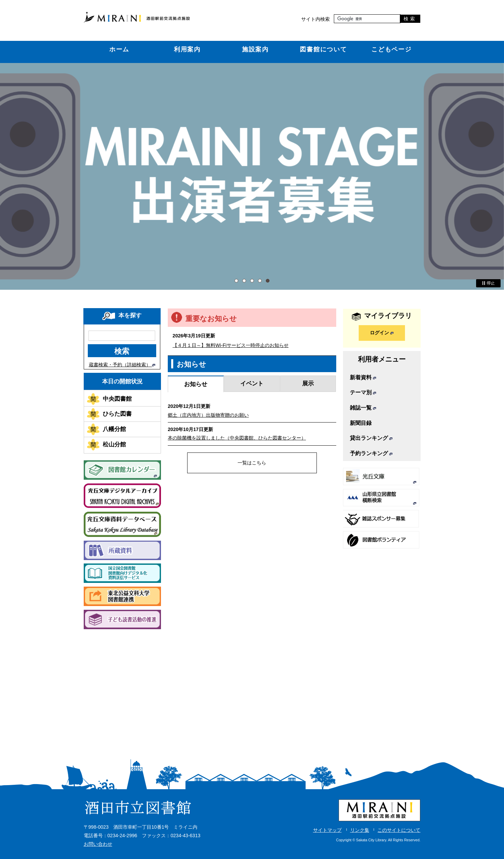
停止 (488, 283)
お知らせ (196, 384)
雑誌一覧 (363, 408)
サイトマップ (327, 830)
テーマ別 (363, 392)
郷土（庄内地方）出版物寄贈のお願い (208, 415)
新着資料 (363, 377)
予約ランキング (371, 453)
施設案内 (255, 49)
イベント (252, 383)
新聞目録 (361, 423)
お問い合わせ (98, 844)
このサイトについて (399, 830)
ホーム (119, 49)
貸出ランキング (371, 438)
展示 (308, 383)
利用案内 (187, 49)
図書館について (323, 49)
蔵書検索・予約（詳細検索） (122, 365)
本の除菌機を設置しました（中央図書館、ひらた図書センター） (237, 438)
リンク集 (360, 830)
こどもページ (392, 49)
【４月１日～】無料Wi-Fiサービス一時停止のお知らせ (231, 345)
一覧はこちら (252, 463)
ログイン (382, 333)
